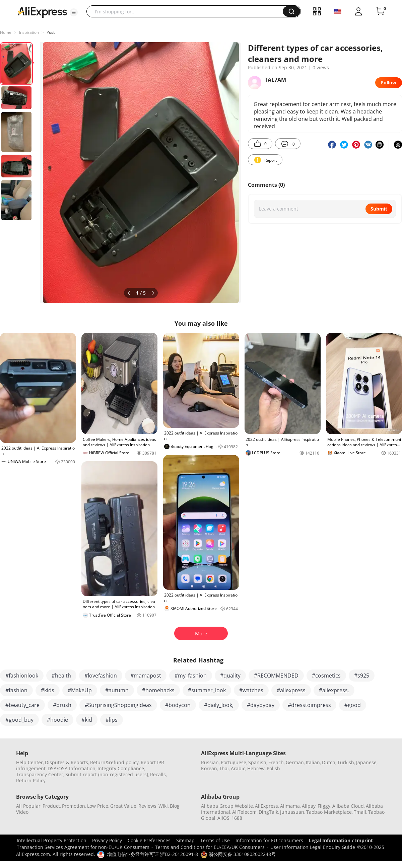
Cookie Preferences (149, 840)
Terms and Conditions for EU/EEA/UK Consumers (210, 847)
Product (51, 806)
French (276, 762)
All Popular (28, 806)
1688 (237, 818)
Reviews (147, 806)
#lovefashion (101, 676)
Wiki (163, 806)
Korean (209, 768)
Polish (273, 768)
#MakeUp (80, 690)
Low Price (98, 806)
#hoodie (57, 720)
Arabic (238, 768)
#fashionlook (22, 676)
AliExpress (266, 806)
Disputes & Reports (66, 762)
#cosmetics (326, 676)
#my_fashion (191, 676)
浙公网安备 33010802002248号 (238, 854)
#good (353, 705)
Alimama (290, 806)
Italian (313, 762)
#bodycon (178, 705)
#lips (112, 720)
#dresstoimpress (309, 705)
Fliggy (324, 806)
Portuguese (233, 762)
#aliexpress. (334, 690)
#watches (251, 690)
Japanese (366, 762)
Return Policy (31, 780)
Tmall (360, 812)
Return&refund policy (114, 762)
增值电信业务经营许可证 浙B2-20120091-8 (153, 854)
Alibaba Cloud (348, 806)
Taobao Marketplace (329, 812)
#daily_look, (219, 705)
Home (6, 32)
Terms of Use (215, 840)
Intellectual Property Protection (52, 840)
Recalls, (159, 774)
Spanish (257, 762)
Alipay (309, 806)
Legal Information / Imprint (341, 840)
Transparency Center (40, 774)
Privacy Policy (107, 840)
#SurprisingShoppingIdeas (118, 705)
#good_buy (19, 720)
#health (61, 676)
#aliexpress (291, 690)
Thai (224, 768)
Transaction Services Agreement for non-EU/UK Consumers (83, 847)
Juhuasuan (292, 812)
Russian (210, 762)
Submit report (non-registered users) (107, 774)
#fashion (16, 690)
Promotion (74, 806)
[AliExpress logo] (42, 12)
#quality (230, 676)
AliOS (223, 818)
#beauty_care (22, 705)
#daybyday (261, 705)
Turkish (346, 762)
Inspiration (29, 32)
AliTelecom (244, 812)
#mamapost (146, 676)
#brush (62, 705)
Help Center (29, 762)
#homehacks (158, 690)
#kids (48, 690)
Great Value (123, 806)
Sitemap (185, 840)
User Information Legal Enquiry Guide (313, 847)
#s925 (362, 676)
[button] (74, 12)
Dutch (329, 762)
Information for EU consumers (269, 840)
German (295, 762)
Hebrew (256, 768)
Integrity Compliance (121, 768)
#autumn (117, 690)
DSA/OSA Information (72, 768)
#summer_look (207, 690)
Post (51, 32)
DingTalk (268, 812)
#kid (87, 720)
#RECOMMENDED (276, 676)
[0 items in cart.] (381, 11)
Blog (175, 806)
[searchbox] (187, 11)
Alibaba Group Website (227, 806)
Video (22, 812)
